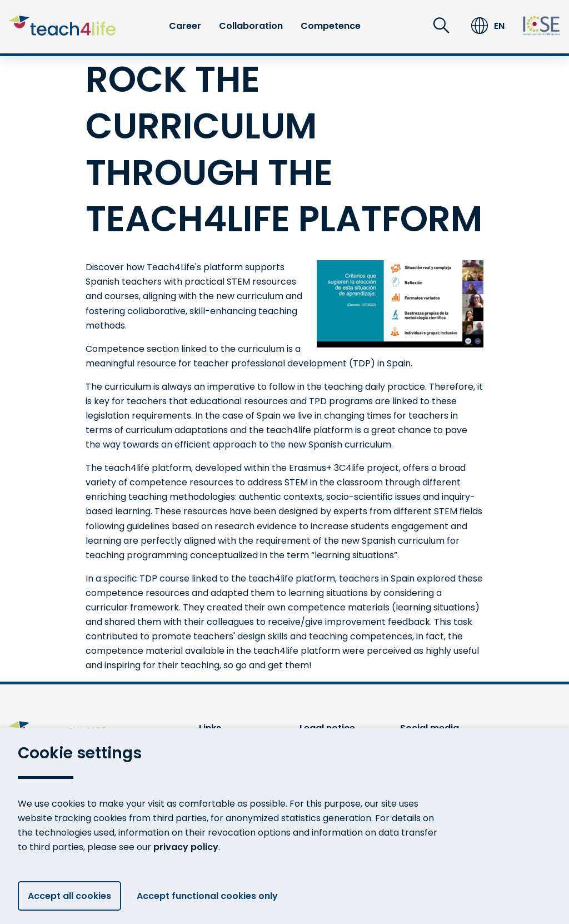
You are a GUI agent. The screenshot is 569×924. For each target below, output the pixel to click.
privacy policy (186, 847)
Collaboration (251, 26)
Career (185, 26)
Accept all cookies (69, 896)
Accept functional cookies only (212, 896)
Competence (331, 26)
